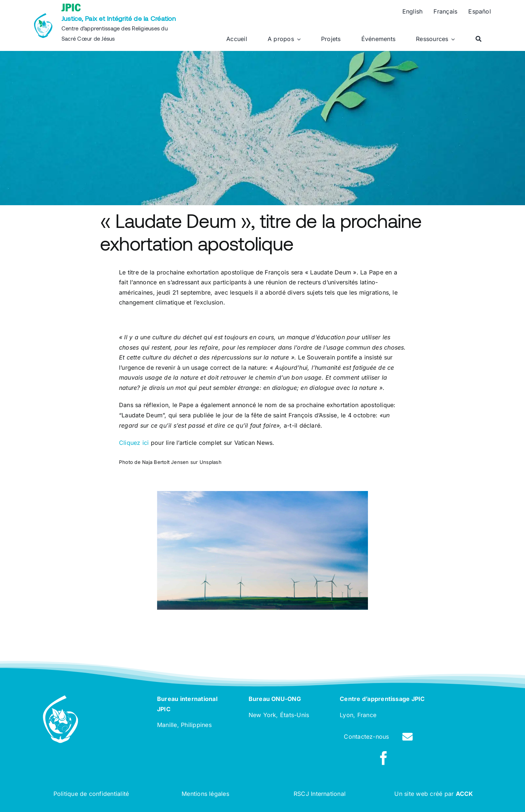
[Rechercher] (479, 39)
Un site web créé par (434, 794)
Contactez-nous (366, 737)
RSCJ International (320, 794)
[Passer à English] (413, 12)
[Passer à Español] (480, 12)
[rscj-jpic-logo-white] (60, 698)
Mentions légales (205, 794)
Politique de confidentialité (91, 794)
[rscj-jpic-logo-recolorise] (43, 16)
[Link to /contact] (407, 737)
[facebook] (384, 758)
